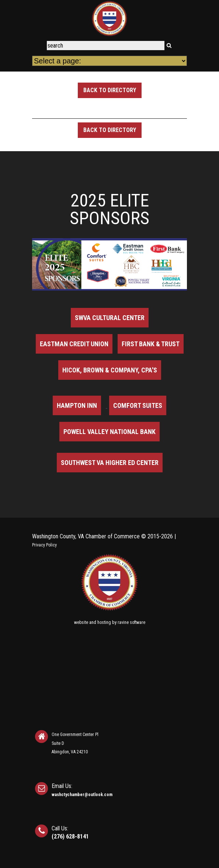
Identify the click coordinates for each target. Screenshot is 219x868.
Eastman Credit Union (74, 344)
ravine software (131, 622)
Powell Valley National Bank (109, 432)
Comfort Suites (138, 405)
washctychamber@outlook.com (82, 795)
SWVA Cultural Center (110, 318)
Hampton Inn (77, 405)
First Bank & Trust (151, 344)
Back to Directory (110, 90)
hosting (104, 622)
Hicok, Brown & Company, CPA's (110, 370)
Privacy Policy (44, 545)
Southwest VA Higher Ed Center (110, 463)
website (81, 622)
